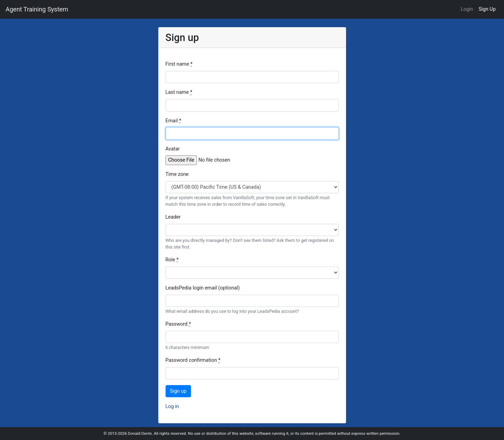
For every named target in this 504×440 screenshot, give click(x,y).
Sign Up (487, 9)
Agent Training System (37, 9)
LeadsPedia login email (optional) (203, 288)
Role (172, 260)
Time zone (177, 174)
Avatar (173, 149)
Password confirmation (193, 360)
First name (179, 64)
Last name (179, 92)
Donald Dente (140, 433)
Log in (172, 406)
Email (173, 121)
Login (467, 9)
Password (178, 324)
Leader (173, 217)
